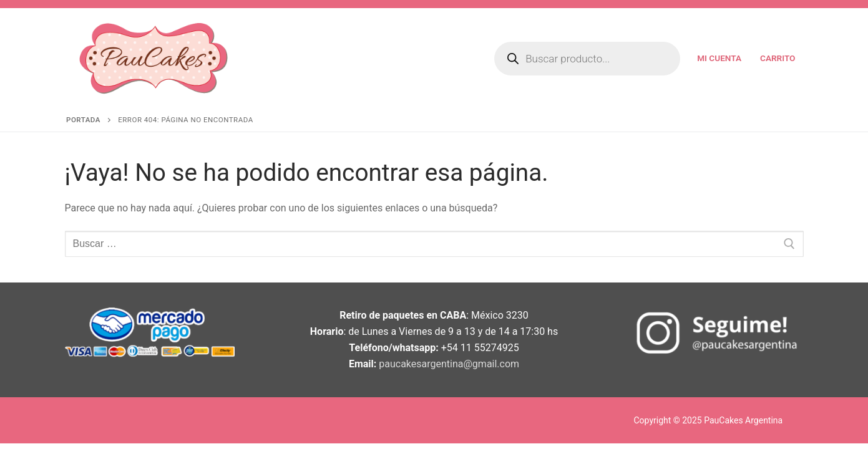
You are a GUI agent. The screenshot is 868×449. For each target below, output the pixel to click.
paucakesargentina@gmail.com (449, 364)
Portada (83, 120)
